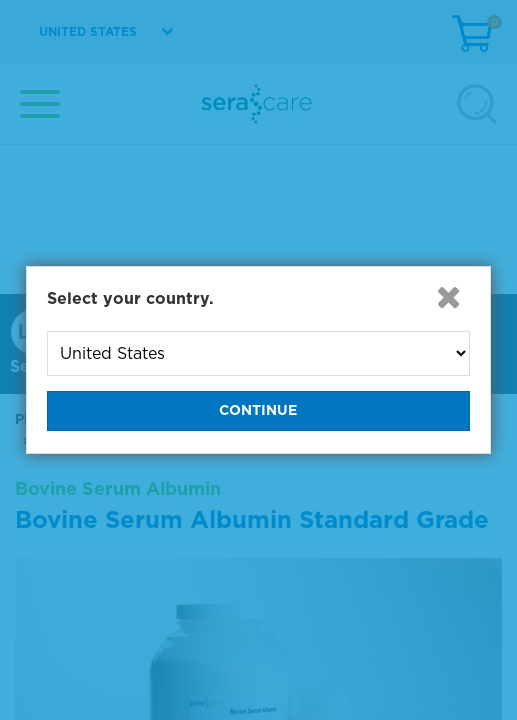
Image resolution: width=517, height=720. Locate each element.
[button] (448, 297)
